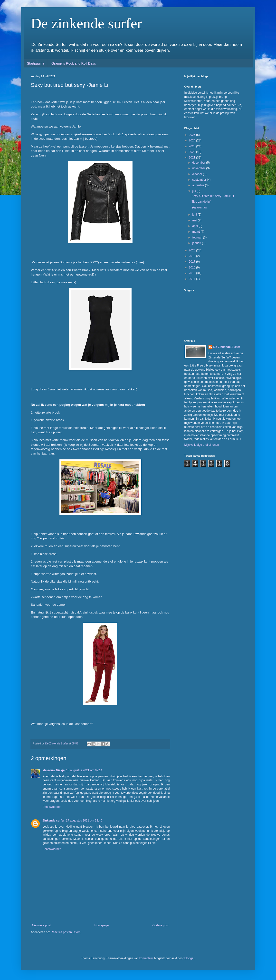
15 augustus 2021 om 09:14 (84, 770)
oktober (197, 174)
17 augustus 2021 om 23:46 (84, 821)
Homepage (101, 925)
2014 (192, 279)
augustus (199, 185)
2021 (192, 158)
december (199, 163)
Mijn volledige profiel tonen (202, 445)
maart (196, 232)
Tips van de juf (201, 202)
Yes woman (199, 208)
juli (194, 191)
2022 (192, 152)
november (199, 168)
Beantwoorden (52, 807)
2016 (192, 267)
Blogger (189, 958)
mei (195, 220)
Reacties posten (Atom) (66, 932)
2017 (192, 262)
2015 (192, 273)
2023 (192, 146)
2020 (192, 250)
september (200, 180)
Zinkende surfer (54, 821)
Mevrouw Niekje (54, 770)
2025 (192, 135)
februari (198, 238)
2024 (192, 140)
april (195, 226)
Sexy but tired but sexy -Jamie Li (213, 196)
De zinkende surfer (86, 23)
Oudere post (160, 925)
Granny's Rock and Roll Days (74, 63)
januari (197, 243)
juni (195, 215)
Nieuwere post (42, 925)
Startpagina (36, 63)
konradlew (146, 958)
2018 (192, 256)
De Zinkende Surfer (227, 347)
